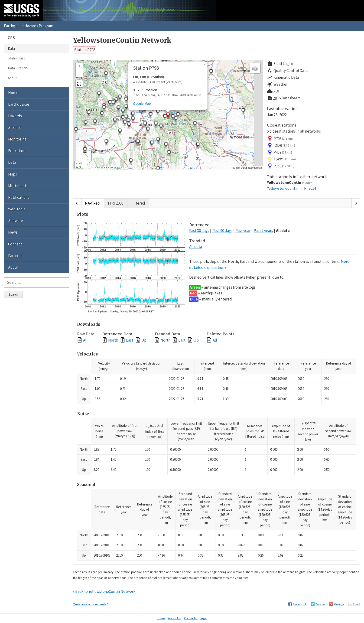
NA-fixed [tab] (92, 203)
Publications (19, 197)
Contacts (190, 618)
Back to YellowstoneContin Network (105, 591)
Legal (204, 618)
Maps (13, 174)
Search (13, 294)
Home (13, 93)
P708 (280, 139)
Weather (277, 84)
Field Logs (281, 64)
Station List (16, 58)
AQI (273, 91)
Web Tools (17, 209)
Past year (243, 231)
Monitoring (17, 139)
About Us (174, 618)
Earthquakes (19, 104)
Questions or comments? (90, 604)
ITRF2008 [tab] (116, 203)
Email (356, 604)
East (130, 340)
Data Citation (18, 68)
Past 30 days (199, 231)
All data (283, 231)
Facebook (300, 604)
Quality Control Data (287, 71)
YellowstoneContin (290, 183)
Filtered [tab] (138, 203)
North (113, 340)
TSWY (281, 159)
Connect (15, 244)
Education (17, 151)
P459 (280, 152)
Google (339, 604)
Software (16, 221)
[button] (126, 108)
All (85, 340)
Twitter (320, 604)
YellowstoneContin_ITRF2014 (291, 188)
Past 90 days (222, 231)
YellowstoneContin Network (122, 40)
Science (15, 127)
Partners (15, 256)
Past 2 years (263, 231)
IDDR (281, 146)
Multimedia (18, 186)
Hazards (15, 116)
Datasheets (284, 98)
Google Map (142, 104)
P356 (281, 166)
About (12, 78)
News (13, 232)
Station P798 (85, 50)
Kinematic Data (283, 78)
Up (144, 340)
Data (11, 48)
